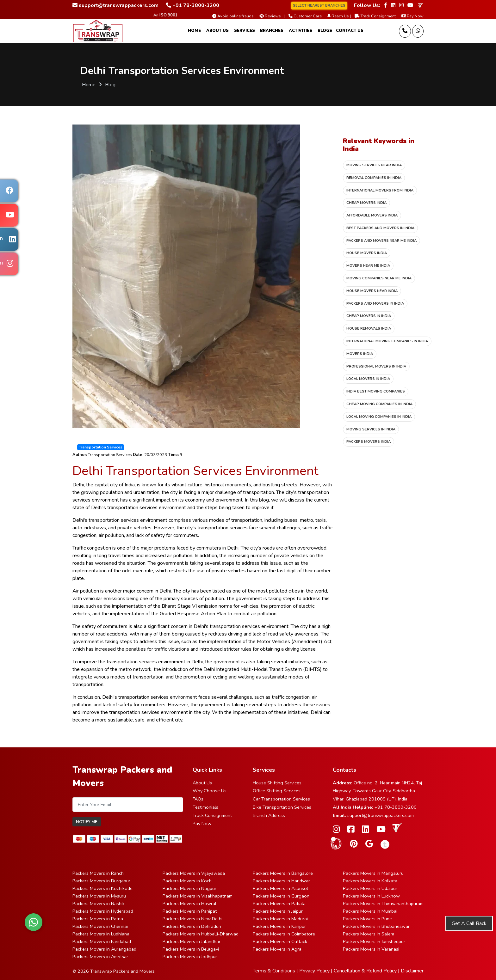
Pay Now (202, 824)
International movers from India (380, 190)
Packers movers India (369, 442)
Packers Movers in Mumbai (370, 911)
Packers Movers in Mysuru (99, 896)
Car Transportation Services (281, 799)
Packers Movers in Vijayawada (194, 873)
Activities (301, 31)
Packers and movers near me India (381, 241)
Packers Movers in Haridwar (281, 881)
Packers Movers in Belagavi (191, 949)
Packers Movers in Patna (98, 919)
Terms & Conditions (274, 971)
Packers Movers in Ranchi (99, 873)
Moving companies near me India (379, 278)
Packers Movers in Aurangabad (104, 949)
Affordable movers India (372, 215)
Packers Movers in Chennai (100, 926)
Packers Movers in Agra (277, 949)
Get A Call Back (469, 923)
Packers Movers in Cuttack (280, 941)
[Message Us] (418, 31)
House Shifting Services (277, 783)
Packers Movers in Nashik (99, 904)
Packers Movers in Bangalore (283, 873)
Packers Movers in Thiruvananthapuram (383, 904)
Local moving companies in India (379, 417)
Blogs (325, 31)
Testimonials (205, 807)
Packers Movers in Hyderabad (103, 911)
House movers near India (372, 291)
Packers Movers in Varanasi (371, 949)
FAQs (198, 799)
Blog (110, 85)
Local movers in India (368, 379)
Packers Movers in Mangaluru (373, 873)
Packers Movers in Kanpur (279, 926)
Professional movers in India (376, 366)
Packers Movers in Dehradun (192, 926)
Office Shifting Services (277, 791)
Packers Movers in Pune (367, 919)
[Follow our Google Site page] (369, 844)
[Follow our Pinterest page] (354, 844)
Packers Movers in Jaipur (278, 911)
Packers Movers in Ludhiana (101, 934)
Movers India (360, 354)
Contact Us (350, 31)
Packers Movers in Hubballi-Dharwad (201, 934)
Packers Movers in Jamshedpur (374, 941)
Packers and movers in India (375, 304)
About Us (217, 31)
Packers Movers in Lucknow (371, 896)
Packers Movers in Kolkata (370, 881)
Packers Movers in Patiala (279, 904)
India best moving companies (376, 391)
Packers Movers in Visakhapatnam (198, 896)
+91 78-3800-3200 (396, 807)
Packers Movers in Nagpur (189, 888)
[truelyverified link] (420, 5)
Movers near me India (368, 266)
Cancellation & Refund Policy (365, 971)
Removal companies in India (374, 178)
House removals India (369, 329)
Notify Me (87, 822)
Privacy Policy (314, 971)
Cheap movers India (366, 203)
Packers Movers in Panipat (190, 911)
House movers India (367, 253)
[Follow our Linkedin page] (393, 5)
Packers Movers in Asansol (280, 888)
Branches (272, 31)
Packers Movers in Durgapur (101, 881)
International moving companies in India (387, 341)
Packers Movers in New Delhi (192, 919)
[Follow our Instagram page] (401, 5)
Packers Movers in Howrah (190, 904)
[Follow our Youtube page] (410, 5)
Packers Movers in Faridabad (102, 941)
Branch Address (269, 815)
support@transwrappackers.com (381, 815)
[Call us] (405, 31)
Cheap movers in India (369, 316)
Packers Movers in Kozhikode (102, 888)
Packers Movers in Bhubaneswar (376, 926)
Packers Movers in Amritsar (100, 957)
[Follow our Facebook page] (386, 5)
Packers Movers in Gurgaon (281, 896)
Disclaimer (412, 971)
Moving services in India (371, 429)
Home (194, 31)
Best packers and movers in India (380, 228)
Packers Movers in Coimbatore (284, 934)
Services (245, 31)
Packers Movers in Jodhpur (190, 957)
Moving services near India (374, 165)
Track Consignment (212, 815)
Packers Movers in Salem (369, 934)
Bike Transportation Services (282, 807)
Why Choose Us (210, 791)
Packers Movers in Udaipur (370, 888)
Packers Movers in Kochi (188, 881)
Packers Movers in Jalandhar (192, 941)
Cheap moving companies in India (379, 404)
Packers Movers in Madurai (280, 919)
